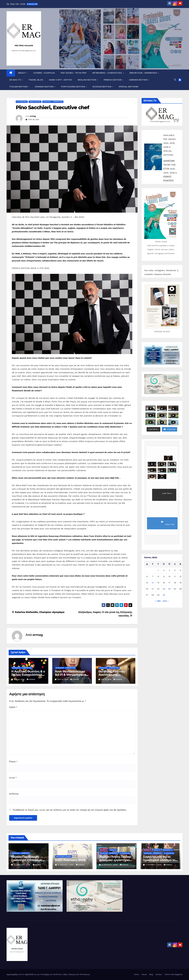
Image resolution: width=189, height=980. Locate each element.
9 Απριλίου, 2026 (66, 865)
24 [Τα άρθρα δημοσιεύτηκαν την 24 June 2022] (169, 589)
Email (13, 778)
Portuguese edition (73, 87)
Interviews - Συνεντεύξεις (53, 102)
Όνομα (13, 762)
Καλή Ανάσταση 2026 (70, 860)
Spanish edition (44, 87)
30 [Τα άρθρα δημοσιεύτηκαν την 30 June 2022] (164, 595)
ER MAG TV (15, 80)
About (22, 73)
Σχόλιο (13, 707)
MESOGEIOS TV (168, 850)
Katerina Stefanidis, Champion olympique (38, 612)
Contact (159, 974)
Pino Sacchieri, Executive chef (52, 107)
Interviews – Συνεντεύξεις (107, 73)
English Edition (87, 80)
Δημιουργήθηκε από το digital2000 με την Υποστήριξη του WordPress (34, 974)
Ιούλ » (166, 601)
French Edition (113, 80)
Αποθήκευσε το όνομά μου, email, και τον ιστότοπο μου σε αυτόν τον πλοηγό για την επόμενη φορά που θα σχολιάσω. (70, 810)
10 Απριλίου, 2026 (22, 865)
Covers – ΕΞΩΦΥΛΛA (44, 73)
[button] (175, 80)
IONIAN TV (113, 850)
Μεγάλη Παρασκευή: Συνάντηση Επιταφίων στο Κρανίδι (27, 860)
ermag (33, 116)
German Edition (139, 80)
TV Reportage (125, 853)
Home (137, 974)
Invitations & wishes (63, 856)
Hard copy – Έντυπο (61, 80)
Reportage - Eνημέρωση (21, 853)
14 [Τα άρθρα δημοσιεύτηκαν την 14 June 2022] (153, 583)
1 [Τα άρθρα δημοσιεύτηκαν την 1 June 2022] (158, 570)
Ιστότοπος (14, 794)
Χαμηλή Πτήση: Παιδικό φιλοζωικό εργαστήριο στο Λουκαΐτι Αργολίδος (115, 860)
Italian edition (19, 87)
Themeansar (85, 974)
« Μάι (158, 601)
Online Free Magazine (174, 974)
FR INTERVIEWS (22, 102)
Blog (151, 974)
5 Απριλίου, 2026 (154, 865)
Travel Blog (36, 80)
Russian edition (102, 87)
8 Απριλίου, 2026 (110, 865)
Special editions (129, 87)
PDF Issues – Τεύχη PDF (74, 73)
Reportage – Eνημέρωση (144, 73)
